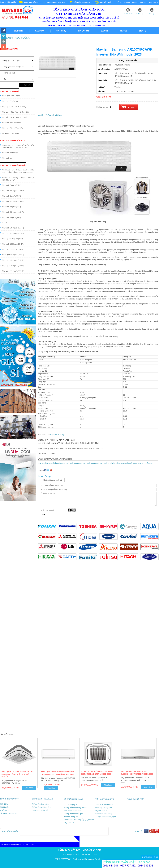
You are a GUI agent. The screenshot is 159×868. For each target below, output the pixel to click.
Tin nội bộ (61, 31)
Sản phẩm (40, 31)
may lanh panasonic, (91, 463)
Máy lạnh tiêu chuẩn (10, 153)
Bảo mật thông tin (71, 817)
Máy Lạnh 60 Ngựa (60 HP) (13, 271)
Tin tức (124, 31)
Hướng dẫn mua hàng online (75, 808)
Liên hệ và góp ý (70, 805)
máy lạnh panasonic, (74, 463)
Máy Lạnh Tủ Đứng (10, 101)
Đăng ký (3, 2)
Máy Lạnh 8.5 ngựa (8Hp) (12, 239)
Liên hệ (143, 31)
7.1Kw (5, 223)
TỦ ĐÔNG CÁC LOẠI (11, 134)
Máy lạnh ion (7, 158)
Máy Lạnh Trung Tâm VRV (13, 128)
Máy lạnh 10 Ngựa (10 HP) (13, 244)
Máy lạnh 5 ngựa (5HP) (11, 217)
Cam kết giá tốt (106, 2)
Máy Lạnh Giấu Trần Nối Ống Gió (15, 112)
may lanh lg (104, 463)
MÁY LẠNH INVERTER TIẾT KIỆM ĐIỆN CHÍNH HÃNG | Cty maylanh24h (18, 146)
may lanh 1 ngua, (130, 463)
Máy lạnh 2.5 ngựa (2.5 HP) (13, 191)
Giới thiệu (19, 31)
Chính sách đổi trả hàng (41, 807)
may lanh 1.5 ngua (145, 463)
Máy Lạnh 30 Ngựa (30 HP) (13, 266)
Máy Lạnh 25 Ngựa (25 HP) (13, 260)
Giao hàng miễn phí (31, 2)
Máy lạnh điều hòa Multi (12, 123)
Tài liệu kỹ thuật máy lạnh (106, 817)
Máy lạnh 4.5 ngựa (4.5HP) (13, 212)
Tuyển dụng (5, 810)
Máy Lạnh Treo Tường (15, 38)
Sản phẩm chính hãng (82, 2)
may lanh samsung (98, 222)
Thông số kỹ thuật (54, 115)
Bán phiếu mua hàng (104, 814)
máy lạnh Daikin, (116, 463)
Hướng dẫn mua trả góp (73, 814)
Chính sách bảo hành (40, 804)
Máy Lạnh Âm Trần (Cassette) (14, 107)
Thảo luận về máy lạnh (104, 805)
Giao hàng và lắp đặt (40, 810)
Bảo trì (105, 31)
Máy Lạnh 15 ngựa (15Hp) (13, 249)
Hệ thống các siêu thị (8, 813)
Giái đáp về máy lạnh (104, 808)
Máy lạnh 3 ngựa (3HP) (11, 196)
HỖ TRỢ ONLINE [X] (150, 857)
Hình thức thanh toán (72, 811)
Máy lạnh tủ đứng (57, 435)
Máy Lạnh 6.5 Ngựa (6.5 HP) (14, 233)
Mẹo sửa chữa (101, 811)
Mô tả (40, 115)
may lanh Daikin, (45, 463)
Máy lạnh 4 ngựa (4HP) (11, 207)
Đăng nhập (12, 2)
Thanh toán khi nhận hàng (56, 2)
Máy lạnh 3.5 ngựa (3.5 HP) (13, 201)
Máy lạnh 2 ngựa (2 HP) (12, 185)
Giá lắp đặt (84, 31)
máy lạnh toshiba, (59, 463)
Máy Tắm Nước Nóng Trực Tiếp (15, 117)
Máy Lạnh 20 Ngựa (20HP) (13, 255)
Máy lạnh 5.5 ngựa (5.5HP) (13, 228)
